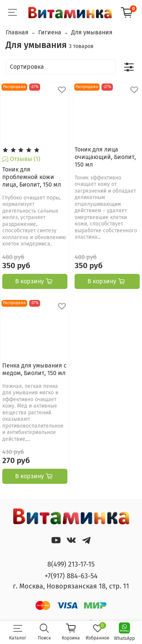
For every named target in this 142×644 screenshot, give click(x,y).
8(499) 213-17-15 (71, 564)
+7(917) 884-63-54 (71, 576)
